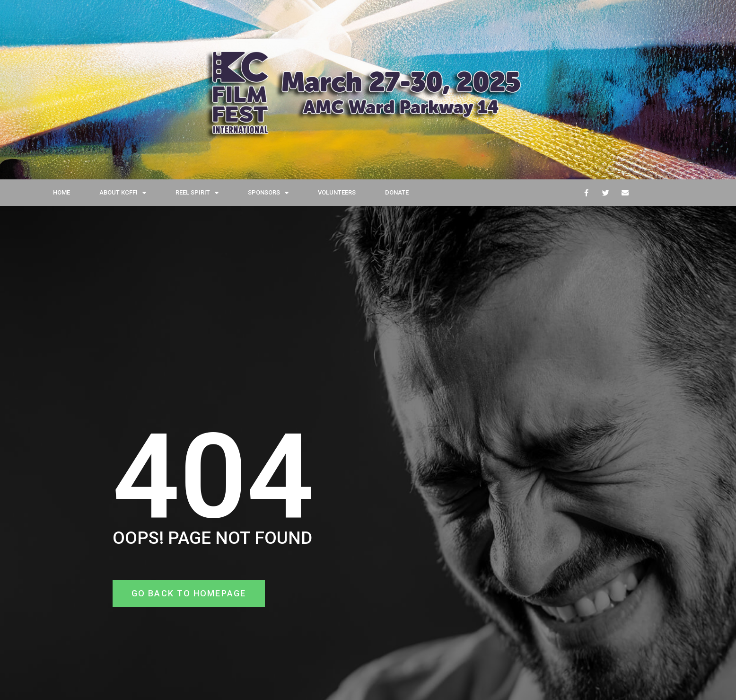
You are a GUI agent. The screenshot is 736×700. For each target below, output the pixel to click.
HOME (61, 192)
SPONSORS (268, 193)
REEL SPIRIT (197, 193)
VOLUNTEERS (337, 192)
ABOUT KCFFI (123, 193)
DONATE (397, 192)
